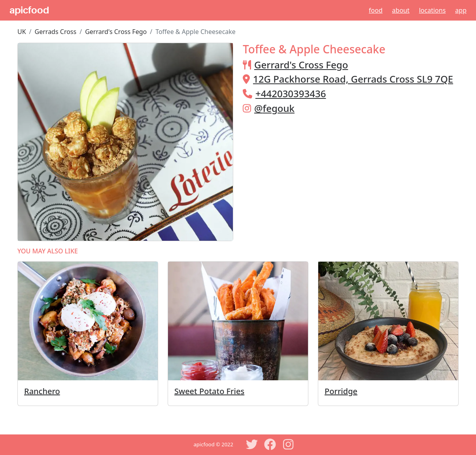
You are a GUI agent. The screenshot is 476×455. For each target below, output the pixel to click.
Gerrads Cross (56, 32)
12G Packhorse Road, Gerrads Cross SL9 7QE (353, 79)
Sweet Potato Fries (209, 391)
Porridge (341, 391)
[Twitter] (252, 444)
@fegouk (274, 108)
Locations (433, 10)
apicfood (29, 10)
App (461, 10)
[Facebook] (270, 444)
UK (22, 32)
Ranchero (42, 391)
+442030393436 (291, 93)
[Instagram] (288, 444)
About (401, 10)
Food (376, 10)
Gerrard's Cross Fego (116, 32)
